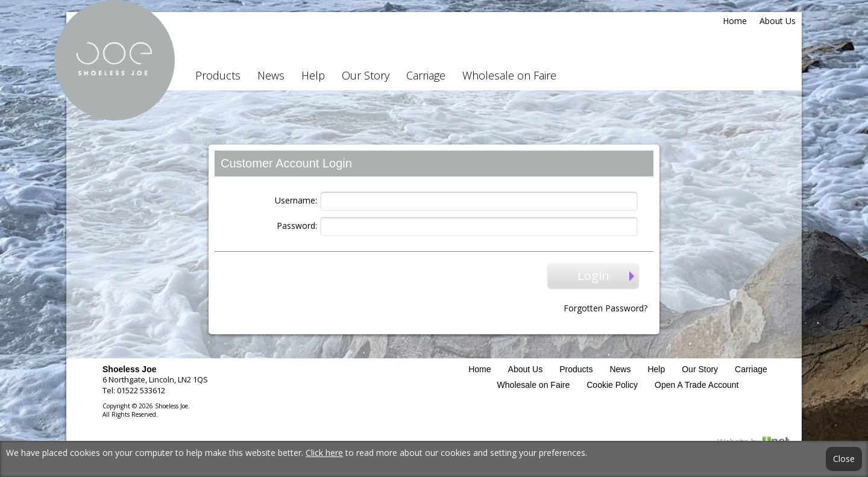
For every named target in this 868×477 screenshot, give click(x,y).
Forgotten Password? (605, 308)
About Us (778, 21)
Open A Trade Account (697, 385)
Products (218, 75)
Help (313, 75)
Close (844, 459)
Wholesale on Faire (509, 75)
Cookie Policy (612, 385)
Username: (296, 200)
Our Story (366, 75)
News (271, 75)
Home (735, 21)
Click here (324, 453)
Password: (297, 226)
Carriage (426, 75)
